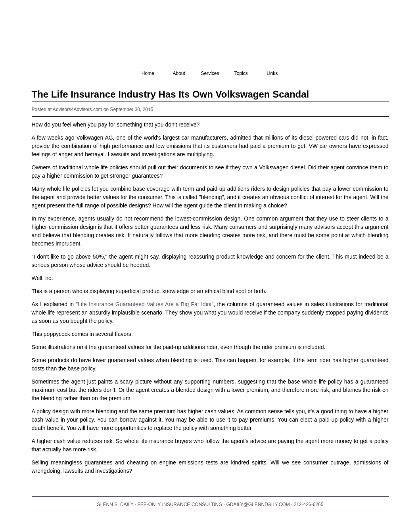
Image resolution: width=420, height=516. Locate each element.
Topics (241, 73)
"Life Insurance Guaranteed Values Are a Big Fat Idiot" (145, 304)
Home (148, 73)
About (179, 73)
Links (272, 73)
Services (210, 73)
